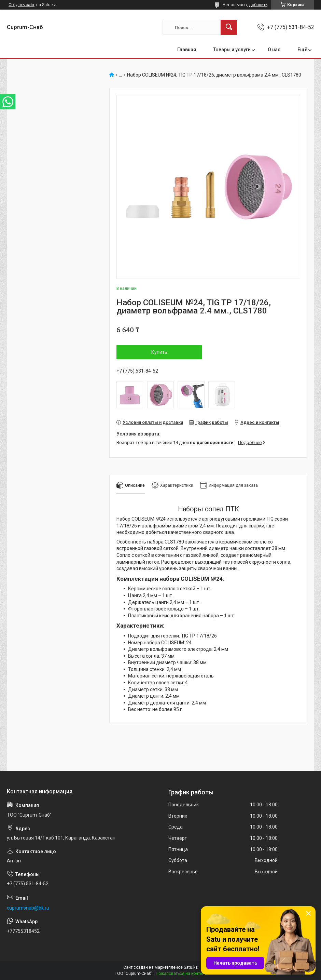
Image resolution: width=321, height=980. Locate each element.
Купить (159, 352)
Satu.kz (191, 967)
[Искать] (229, 27)
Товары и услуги (232, 50)
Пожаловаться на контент (181, 974)
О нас (274, 50)
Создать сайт (22, 5)
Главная (187, 50)
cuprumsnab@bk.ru (28, 908)
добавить (258, 5)
